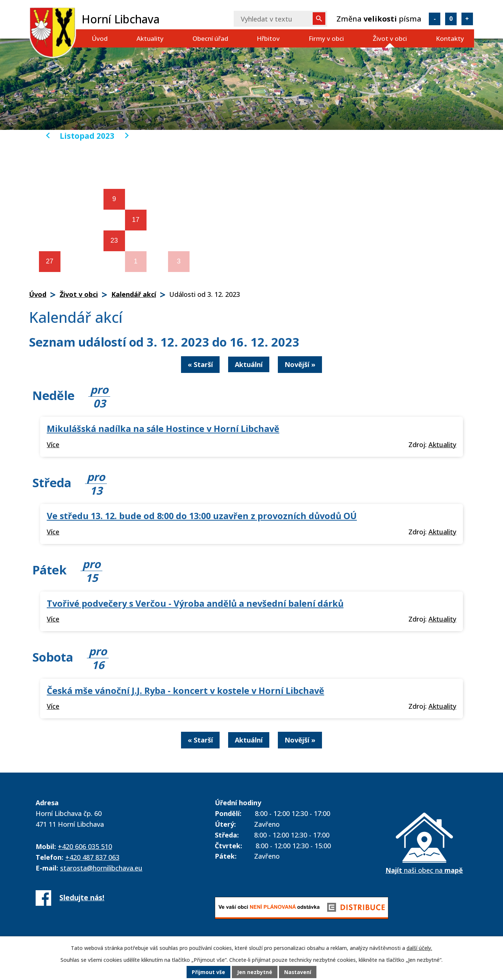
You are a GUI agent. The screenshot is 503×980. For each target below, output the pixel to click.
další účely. (419, 948)
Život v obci (390, 38)
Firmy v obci (326, 38)
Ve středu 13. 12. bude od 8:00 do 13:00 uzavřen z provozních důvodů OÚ (202, 516)
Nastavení (298, 972)
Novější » (300, 364)
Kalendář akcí (134, 294)
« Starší (200, 364)
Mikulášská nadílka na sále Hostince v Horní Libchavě (163, 429)
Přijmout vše (208, 972)
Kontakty (450, 38)
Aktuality (150, 38)
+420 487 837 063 (92, 857)
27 (50, 261)
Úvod (100, 38)
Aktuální (249, 364)
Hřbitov (268, 38)
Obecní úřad (210, 38)
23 (114, 240)
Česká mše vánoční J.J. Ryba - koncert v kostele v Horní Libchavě (185, 691)
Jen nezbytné (255, 972)
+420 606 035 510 (85, 846)
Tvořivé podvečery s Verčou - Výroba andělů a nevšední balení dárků (195, 603)
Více (53, 445)
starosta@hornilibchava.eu (101, 868)
